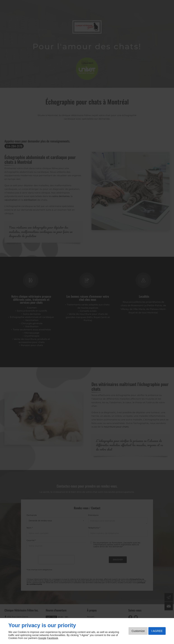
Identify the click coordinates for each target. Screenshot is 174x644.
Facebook (53, 638)
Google (42, 638)
